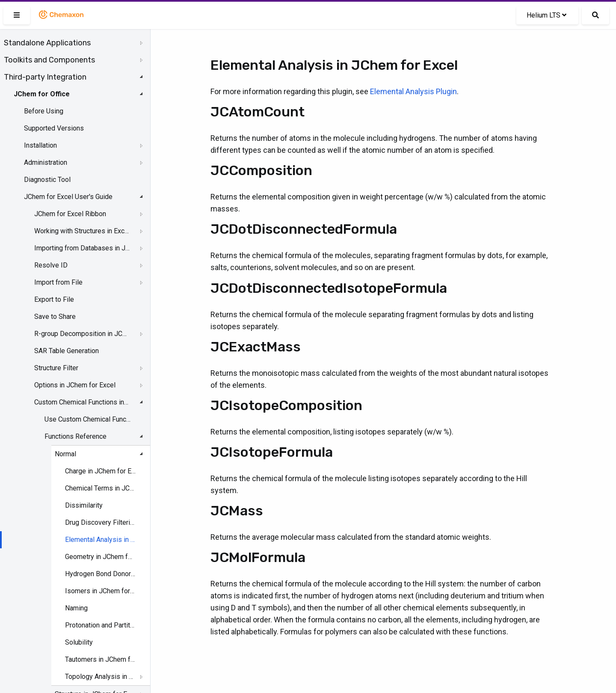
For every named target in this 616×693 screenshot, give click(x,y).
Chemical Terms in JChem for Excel (101, 488)
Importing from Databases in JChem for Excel (82, 248)
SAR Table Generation (67, 351)
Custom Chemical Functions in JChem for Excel (82, 402)
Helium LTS (546, 15)
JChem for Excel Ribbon (70, 214)
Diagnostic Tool (47, 180)
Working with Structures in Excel (82, 231)
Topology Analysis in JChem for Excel (101, 677)
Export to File (54, 299)
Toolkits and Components (49, 60)
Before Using (44, 111)
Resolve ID (51, 265)
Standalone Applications (47, 43)
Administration (46, 162)
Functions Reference (76, 436)
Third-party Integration (45, 77)
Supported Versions (54, 128)
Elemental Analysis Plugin (413, 91)
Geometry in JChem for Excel (101, 557)
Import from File (58, 282)
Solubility (79, 642)
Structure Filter (56, 368)
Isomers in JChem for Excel (101, 591)
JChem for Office (42, 94)
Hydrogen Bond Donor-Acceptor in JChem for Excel (101, 574)
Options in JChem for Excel (75, 385)
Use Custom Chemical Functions (88, 419)
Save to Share (55, 317)
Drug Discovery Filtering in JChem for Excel (101, 522)
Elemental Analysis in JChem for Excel (101, 540)
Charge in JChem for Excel (101, 471)
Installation (40, 145)
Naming (76, 608)
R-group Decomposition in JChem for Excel (82, 334)
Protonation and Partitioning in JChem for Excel (101, 625)
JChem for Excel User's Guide (68, 197)
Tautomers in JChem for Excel (101, 659)
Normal (65, 454)
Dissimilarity (84, 505)
